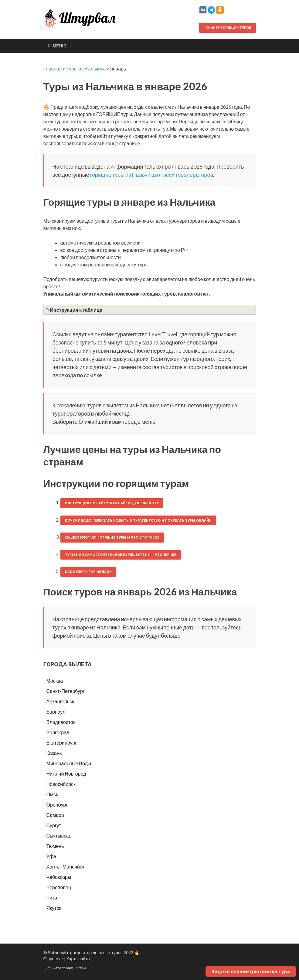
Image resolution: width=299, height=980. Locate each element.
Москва (55, 681)
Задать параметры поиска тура (251, 971)
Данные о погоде (60, 968)
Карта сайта (78, 959)
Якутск (54, 908)
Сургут (54, 825)
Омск (52, 794)
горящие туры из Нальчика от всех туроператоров (151, 175)
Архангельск (60, 701)
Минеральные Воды (69, 763)
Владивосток (61, 722)
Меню (60, 46)
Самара (55, 815)
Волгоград (58, 732)
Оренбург (57, 805)
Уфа (51, 856)
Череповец (59, 887)
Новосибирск (61, 784)
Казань (54, 753)
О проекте (53, 959)
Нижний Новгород (66, 774)
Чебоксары (59, 877)
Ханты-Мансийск (65, 867)
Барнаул (56, 712)
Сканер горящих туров (227, 28)
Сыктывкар (59, 836)
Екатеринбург (62, 743)
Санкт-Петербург (66, 691)
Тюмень (55, 846)
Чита (52, 898)
